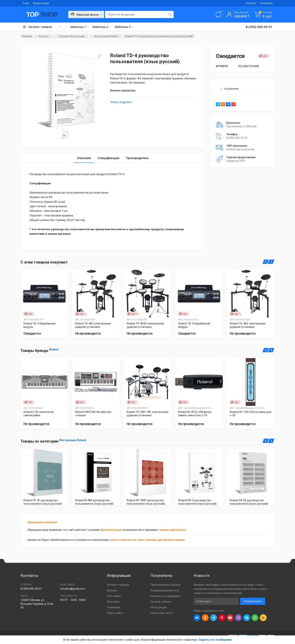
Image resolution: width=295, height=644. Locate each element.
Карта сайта (115, 613)
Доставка (113, 602)
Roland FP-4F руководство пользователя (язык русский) (43, 502)
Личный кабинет (161, 602)
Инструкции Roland (73, 440)
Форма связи (41, 3)
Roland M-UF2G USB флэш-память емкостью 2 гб (195, 414)
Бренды (112, 590)
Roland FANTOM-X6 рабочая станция (93, 414)
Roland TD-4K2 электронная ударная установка (93, 325)
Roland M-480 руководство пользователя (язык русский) (94, 502)
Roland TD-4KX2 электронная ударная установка (145, 325)
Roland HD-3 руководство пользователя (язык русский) (197, 502)
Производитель (137, 158)
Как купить (114, 596)
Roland (54, 349)
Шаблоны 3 (124, 27)
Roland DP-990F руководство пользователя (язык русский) (146, 502)
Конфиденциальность (165, 590)
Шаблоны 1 (79, 27)
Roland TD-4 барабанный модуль (40, 325)
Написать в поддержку (165, 596)
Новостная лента (161, 613)
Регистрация (159, 607)
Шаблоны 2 (102, 27)
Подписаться (253, 601)
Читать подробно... (122, 102)
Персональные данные (165, 585)
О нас (26, 3)
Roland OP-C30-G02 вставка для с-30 (251, 414)
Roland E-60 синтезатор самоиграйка (39, 414)
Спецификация (108, 158)
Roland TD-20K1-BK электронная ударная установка (147, 414)
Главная (27, 36)
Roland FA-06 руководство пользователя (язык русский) (249, 502)
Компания (266, 3)
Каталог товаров (118, 585)
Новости (251, 3)
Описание (84, 158)
